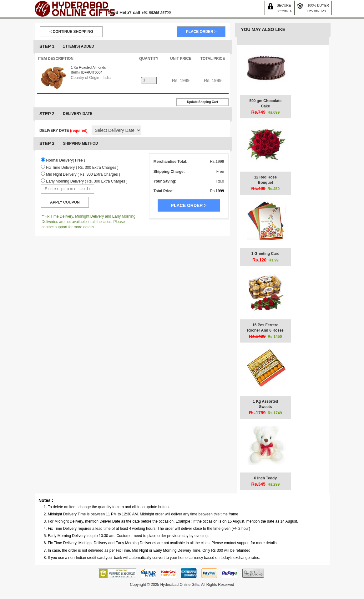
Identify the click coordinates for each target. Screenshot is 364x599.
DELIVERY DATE (63, 131)
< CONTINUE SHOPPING (71, 32)
